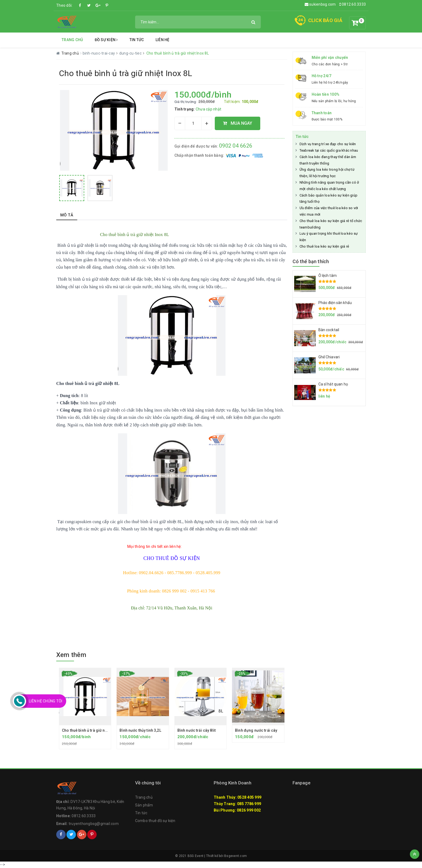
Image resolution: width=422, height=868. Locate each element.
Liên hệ (163, 40)
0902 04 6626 (236, 146)
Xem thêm (71, 655)
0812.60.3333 (353, 4)
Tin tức (137, 40)
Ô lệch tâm (328, 276)
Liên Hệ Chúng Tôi (45, 701)
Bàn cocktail (329, 330)
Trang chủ (72, 40)
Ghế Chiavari (329, 357)
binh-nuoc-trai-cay (99, 53)
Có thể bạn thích (311, 261)
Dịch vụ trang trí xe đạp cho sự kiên (328, 144)
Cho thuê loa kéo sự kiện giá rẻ (324, 246)
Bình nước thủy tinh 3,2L (140, 730)
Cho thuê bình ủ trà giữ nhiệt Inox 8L (93, 730)
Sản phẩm (144, 805)
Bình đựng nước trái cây (256, 730)
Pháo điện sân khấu (335, 303)
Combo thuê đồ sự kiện (155, 821)
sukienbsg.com (320, 4)
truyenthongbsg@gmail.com (94, 824)
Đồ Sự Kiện (106, 40)
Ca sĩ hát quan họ (333, 384)
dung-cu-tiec (131, 53)
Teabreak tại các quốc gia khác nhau (329, 150)
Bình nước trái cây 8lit (196, 730)
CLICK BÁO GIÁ (325, 20)
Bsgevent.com (235, 856)
